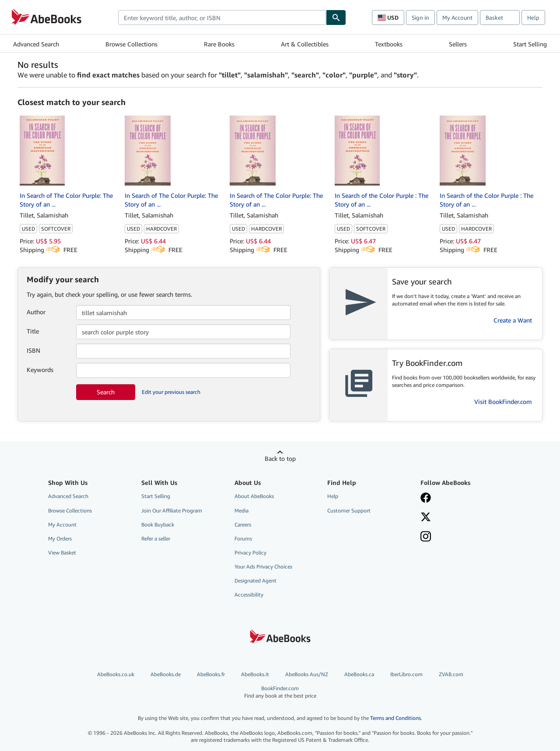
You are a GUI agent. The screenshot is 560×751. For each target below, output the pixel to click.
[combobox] (222, 18)
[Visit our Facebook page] (426, 498)
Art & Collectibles (305, 44)
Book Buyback (158, 525)
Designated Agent (255, 581)
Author (36, 312)
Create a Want (513, 320)
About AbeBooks (254, 496)
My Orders (60, 539)
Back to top (280, 458)
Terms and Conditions (395, 718)
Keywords (40, 370)
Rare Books (219, 44)
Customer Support (349, 511)
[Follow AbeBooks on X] (426, 518)
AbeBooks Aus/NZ (307, 674)
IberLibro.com (406, 674)
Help (533, 18)
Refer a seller (156, 539)
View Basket (62, 553)
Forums (243, 539)
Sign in (420, 18)
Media (241, 511)
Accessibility (249, 595)
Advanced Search (36, 44)
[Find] (336, 18)
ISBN (33, 350)
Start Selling (530, 44)
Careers (243, 525)
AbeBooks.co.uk (116, 674)
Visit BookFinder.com (503, 402)
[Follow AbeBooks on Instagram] (426, 537)
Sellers (458, 44)
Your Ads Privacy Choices (263, 567)
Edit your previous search (171, 392)
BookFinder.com (280, 692)
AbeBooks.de (166, 674)
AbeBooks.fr (211, 674)
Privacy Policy (250, 553)
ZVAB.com (451, 674)
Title (33, 331)
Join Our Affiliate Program (172, 511)
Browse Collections (131, 44)
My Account (457, 18)
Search (106, 392)
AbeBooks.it (255, 674)
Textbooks (389, 44)
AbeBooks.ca (359, 674)
